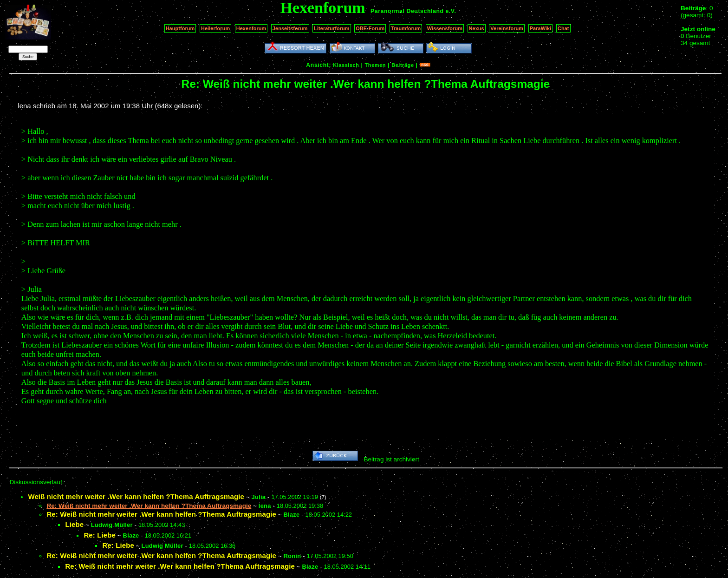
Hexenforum (251, 28)
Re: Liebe (100, 535)
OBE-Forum (370, 28)
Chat (563, 28)
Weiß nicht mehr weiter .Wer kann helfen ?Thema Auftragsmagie (136, 496)
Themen (375, 65)
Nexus (477, 28)
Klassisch (346, 65)
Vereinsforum (507, 28)
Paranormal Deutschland (407, 11)
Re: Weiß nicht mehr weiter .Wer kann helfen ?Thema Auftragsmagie (161, 514)
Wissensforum (445, 28)
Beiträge (403, 65)
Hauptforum (180, 28)
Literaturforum (331, 28)
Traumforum (406, 28)
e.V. (451, 11)
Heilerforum (215, 28)
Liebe (74, 524)
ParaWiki (541, 28)
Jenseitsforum (290, 28)
